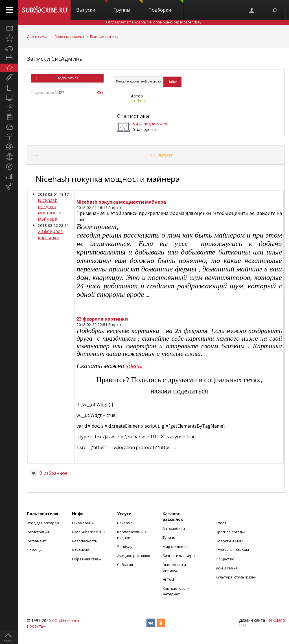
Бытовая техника (104, 37)
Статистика (133, 116)
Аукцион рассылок (134, 556)
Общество (225, 559)
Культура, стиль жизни (236, 577)
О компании (83, 523)
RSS (100, 92)
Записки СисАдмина (55, 59)
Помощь (34, 550)
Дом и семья (38, 37)
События (125, 565)
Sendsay (125, 547)
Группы (128, 6)
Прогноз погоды (230, 532)
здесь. (134, 366)
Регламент (36, 541)
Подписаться (67, 78)
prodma (138, 101)
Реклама (125, 523)
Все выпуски (161, 155)
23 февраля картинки (50, 234)
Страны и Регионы (232, 550)
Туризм (169, 538)
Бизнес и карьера (179, 556)
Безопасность (85, 541)
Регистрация (38, 532)
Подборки (166, 6)
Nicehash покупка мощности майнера (50, 210)
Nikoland (277, 620)
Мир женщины (176, 547)
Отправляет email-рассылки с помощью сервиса (154, 22)
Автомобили (174, 528)
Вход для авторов (43, 523)
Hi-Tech (169, 579)
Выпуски (92, 6)
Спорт (221, 523)
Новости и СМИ (229, 541)
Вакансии (81, 550)
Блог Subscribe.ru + (89, 532)
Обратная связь (87, 559)
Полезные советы (69, 37)
